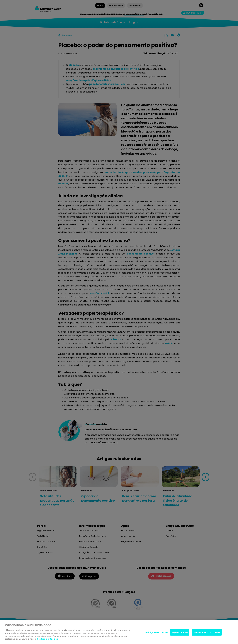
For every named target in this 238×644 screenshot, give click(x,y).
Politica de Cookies (48, 639)
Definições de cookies (156, 632)
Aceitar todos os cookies (207, 632)
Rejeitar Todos (180, 632)
